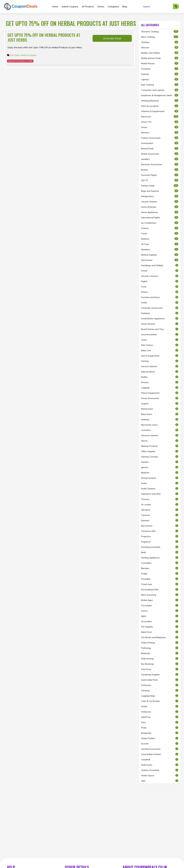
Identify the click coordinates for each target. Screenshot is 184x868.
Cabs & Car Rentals (160, 701)
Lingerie (160, 403)
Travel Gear (160, 584)
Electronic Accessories (160, 164)
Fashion (160, 228)
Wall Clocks (160, 765)
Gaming (160, 361)
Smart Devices (160, 324)
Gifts (160, 781)
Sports (160, 441)
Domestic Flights (160, 175)
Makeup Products (160, 446)
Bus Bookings (160, 664)
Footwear (160, 69)
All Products (88, 6)
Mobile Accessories (160, 154)
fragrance (160, 542)
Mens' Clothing (160, 37)
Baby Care (160, 350)
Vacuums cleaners (160, 435)
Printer (160, 271)
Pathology (160, 648)
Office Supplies (160, 451)
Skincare (160, 47)
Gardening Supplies (160, 674)
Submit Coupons (70, 6)
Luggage (160, 388)
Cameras (160, 515)
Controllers (160, 563)
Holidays (160, 419)
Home (55, 6)
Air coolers (160, 504)
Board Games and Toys (160, 329)
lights (160, 616)
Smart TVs (160, 122)
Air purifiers (160, 621)
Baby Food (160, 632)
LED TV (160, 180)
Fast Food (160, 669)
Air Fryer (160, 244)
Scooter (160, 744)
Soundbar (160, 579)
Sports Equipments (160, 356)
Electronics (160, 117)
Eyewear (160, 520)
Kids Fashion (160, 345)
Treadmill (160, 759)
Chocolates (160, 605)
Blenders (160, 568)
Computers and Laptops (160, 90)
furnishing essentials (160, 547)
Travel (160, 233)
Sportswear (160, 260)
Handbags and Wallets (160, 265)
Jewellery (160, 159)
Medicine (160, 473)
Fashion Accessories (160, 138)
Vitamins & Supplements (160, 111)
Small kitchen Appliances (160, 318)
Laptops (160, 79)
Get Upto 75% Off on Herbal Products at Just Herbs (44, 37)
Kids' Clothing (160, 85)
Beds (160, 552)
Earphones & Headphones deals (160, 95)
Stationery (160, 712)
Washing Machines (160, 101)
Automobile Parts (160, 680)
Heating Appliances (160, 558)
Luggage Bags (160, 696)
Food (160, 287)
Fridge (160, 574)
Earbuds (160, 74)
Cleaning (160, 690)
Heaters (160, 462)
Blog (125, 6)
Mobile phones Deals (160, 58)
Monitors (160, 132)
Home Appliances (160, 212)
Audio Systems (160, 489)
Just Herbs (15, 55)
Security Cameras (160, 276)
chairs (160, 340)
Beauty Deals (160, 148)
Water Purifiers (160, 738)
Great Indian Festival (160, 754)
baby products (160, 372)
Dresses (160, 382)
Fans (160, 722)
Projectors (160, 536)
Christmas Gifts (160, 531)
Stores (101, 6)
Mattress (160, 239)
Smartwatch (160, 143)
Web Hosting (160, 659)
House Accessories (160, 398)
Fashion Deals (160, 186)
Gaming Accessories (160, 749)
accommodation (160, 334)
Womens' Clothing (160, 32)
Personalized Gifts (160, 589)
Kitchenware (160, 409)
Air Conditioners (160, 223)
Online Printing (160, 643)
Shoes (160, 127)
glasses (160, 467)
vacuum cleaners (160, 202)
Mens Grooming (160, 595)
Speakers (160, 249)
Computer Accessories (160, 308)
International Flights (160, 218)
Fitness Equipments (160, 393)
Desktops (160, 313)
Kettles (160, 377)
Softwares (160, 685)
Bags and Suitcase (160, 191)
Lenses (160, 611)
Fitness (160, 292)
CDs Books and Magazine (160, 637)
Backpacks (160, 733)
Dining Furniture (160, 478)
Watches (160, 42)
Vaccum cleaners (160, 366)
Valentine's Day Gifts (160, 494)
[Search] (157, 6)
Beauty (160, 170)
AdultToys (160, 717)
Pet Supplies (160, 627)
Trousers (160, 499)
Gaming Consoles (160, 457)
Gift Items (160, 510)
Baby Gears (160, 414)
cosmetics (160, 430)
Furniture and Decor (160, 297)
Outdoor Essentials (160, 770)
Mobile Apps (160, 600)
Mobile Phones (160, 63)
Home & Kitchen (160, 207)
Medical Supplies (29, 55)
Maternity (160, 653)
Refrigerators (160, 196)
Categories (113, 6)
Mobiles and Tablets (160, 53)
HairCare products (160, 106)
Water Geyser (160, 775)
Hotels (160, 303)
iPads (160, 728)
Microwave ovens (160, 425)
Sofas (160, 483)
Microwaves (160, 526)
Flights (160, 281)
